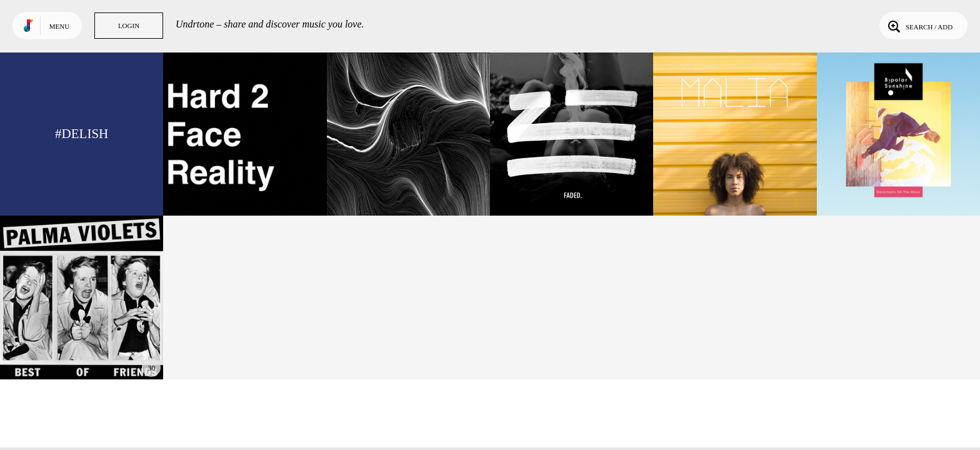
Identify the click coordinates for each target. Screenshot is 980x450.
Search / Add (919, 26)
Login (129, 26)
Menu (59, 26)
